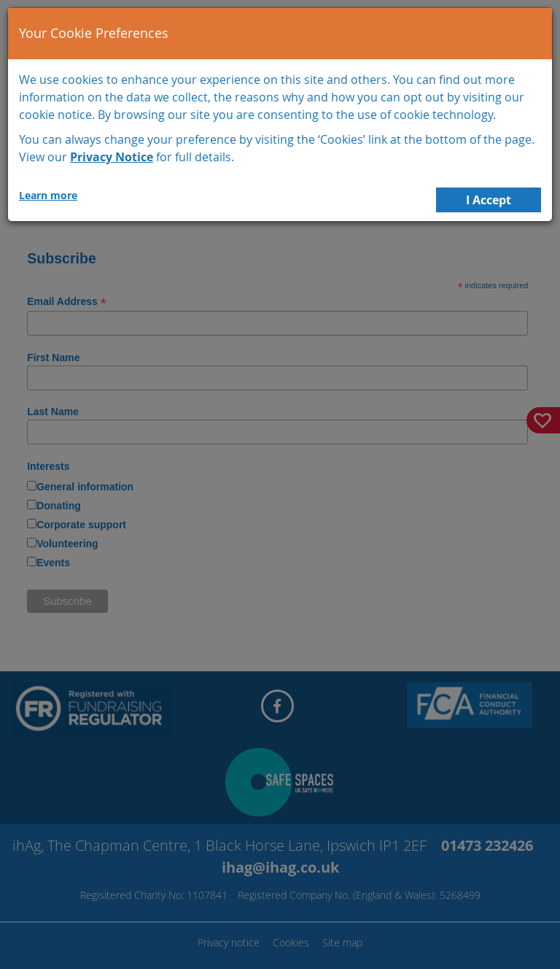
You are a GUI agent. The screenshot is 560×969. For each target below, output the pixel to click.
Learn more (48, 195)
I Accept (489, 200)
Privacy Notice (112, 157)
